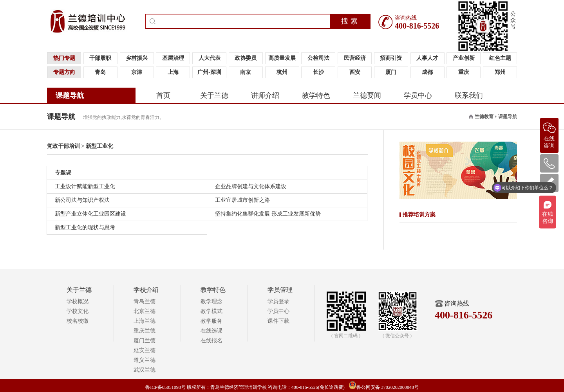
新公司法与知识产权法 (82, 200)
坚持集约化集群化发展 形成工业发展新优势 (268, 214)
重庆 (464, 72)
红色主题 (500, 58)
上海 (173, 72)
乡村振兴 (137, 58)
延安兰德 (145, 350)
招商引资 (391, 58)
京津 (137, 72)
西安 (355, 72)
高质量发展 (282, 58)
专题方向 (64, 72)
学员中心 (418, 95)
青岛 (100, 72)
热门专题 (64, 58)
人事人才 (427, 58)
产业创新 (464, 58)
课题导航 (70, 95)
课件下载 (278, 321)
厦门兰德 (145, 341)
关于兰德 (214, 95)
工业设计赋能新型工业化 (85, 186)
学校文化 (78, 311)
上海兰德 (145, 321)
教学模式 (211, 311)
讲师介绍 (265, 95)
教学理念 (211, 301)
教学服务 (211, 321)
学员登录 (278, 301)
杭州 (282, 72)
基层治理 (173, 58)
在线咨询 (549, 133)
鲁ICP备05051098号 (165, 387)
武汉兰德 (145, 370)
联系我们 (469, 95)
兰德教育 (484, 117)
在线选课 (211, 331)
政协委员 (246, 58)
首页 (163, 95)
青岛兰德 (145, 301)
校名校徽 (78, 321)
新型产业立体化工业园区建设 (90, 214)
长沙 (318, 72)
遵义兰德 (145, 360)
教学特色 (316, 95)
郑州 (500, 72)
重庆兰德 (145, 331)
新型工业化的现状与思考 (85, 227)
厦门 (391, 72)
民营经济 (355, 58)
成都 (427, 72)
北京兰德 (145, 311)
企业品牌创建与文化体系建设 (251, 186)
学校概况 (78, 301)
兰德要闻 (367, 95)
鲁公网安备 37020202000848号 (384, 387)
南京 (246, 72)
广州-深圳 (209, 72)
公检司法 (318, 58)
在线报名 (211, 341)
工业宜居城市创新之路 (242, 200)
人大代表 (210, 58)
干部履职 (100, 58)
